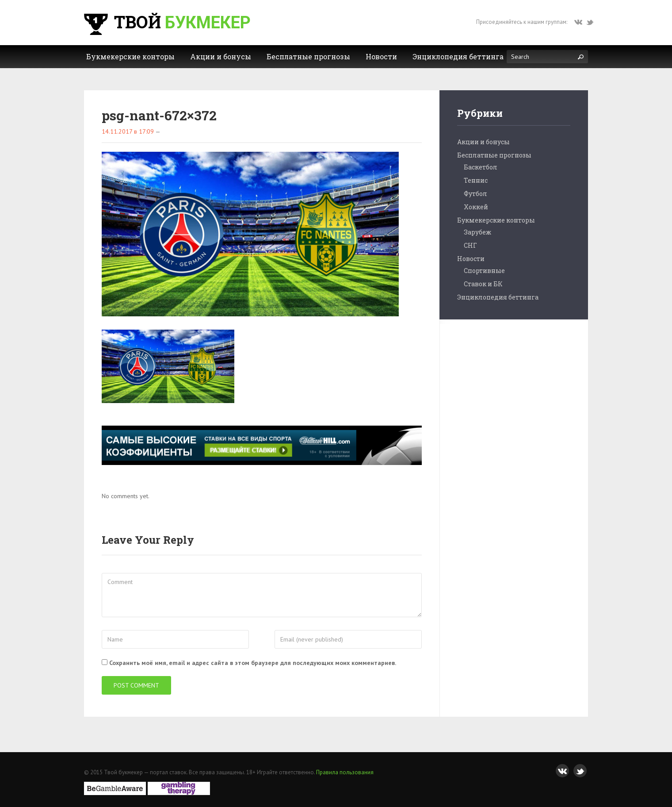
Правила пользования (345, 772)
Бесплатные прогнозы (494, 155)
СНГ (470, 245)
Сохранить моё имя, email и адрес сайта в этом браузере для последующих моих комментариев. (253, 663)
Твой (166, 22)
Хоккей (476, 207)
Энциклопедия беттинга (498, 297)
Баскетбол (481, 167)
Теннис (476, 180)
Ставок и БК (483, 284)
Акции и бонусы (483, 142)
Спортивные (484, 271)
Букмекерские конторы (496, 220)
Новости (471, 259)
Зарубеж (477, 232)
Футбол (475, 194)
